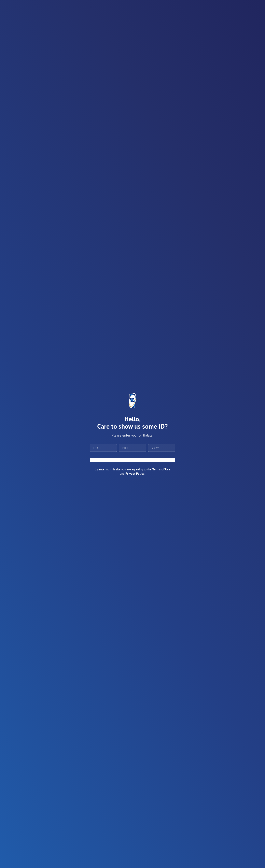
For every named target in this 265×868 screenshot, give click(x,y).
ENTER (132, 460)
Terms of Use (161, 469)
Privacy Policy (135, 473)
